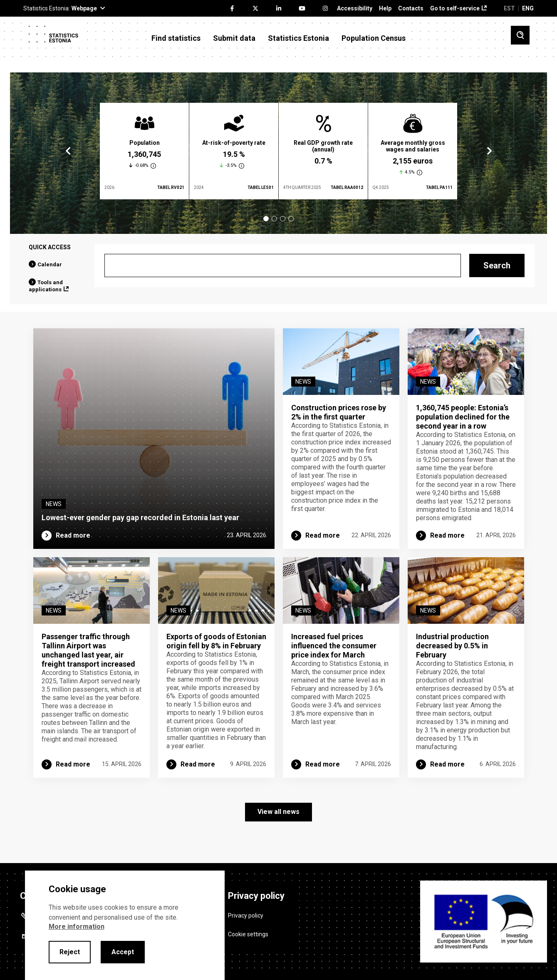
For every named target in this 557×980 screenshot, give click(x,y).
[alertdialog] (125, 925)
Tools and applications (46, 286)
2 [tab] (274, 219)
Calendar (50, 264)
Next (489, 151)
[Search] (283, 265)
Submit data (234, 38)
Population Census (374, 38)
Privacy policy (246, 915)
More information (77, 927)
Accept (123, 952)
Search (497, 265)
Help (385, 9)
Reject (70, 952)
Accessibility (355, 9)
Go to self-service (455, 9)
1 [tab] (266, 219)
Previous (68, 151)
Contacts (411, 9)
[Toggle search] (520, 35)
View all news (278, 812)
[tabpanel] (144, 151)
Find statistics (176, 38)
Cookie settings (248, 934)
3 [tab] (283, 219)
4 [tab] (291, 219)
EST (509, 8)
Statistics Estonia (298, 38)
